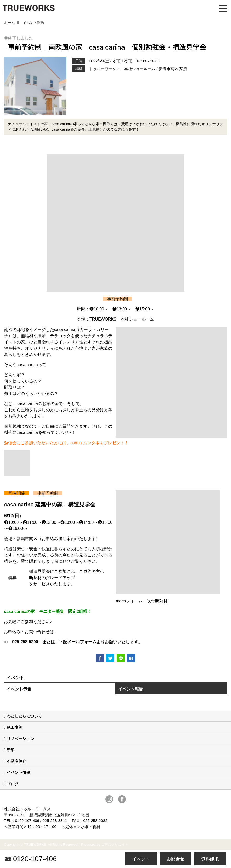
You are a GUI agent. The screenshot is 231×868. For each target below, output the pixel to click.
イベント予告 (19, 689)
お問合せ (176, 859)
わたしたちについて (24, 716)
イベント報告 (131, 689)
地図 (85, 815)
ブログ (13, 784)
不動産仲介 (17, 761)
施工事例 (15, 727)
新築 (11, 750)
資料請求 (210, 859)
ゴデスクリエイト (115, 844)
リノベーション (20, 738)
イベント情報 (18, 772)
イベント (141, 859)
